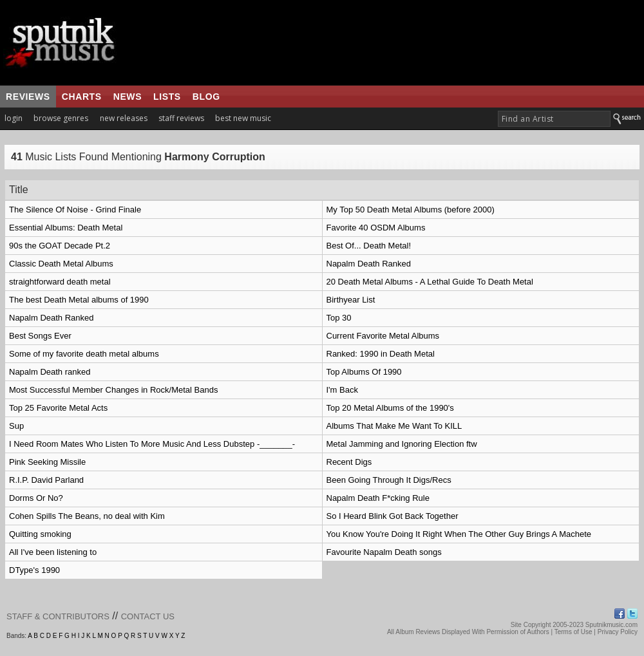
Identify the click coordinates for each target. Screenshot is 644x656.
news (128, 97)
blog (206, 97)
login (14, 118)
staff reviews (181, 118)
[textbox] (554, 119)
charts (82, 97)
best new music (243, 118)
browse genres (61, 118)
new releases (124, 118)
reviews (28, 97)
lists (167, 97)
